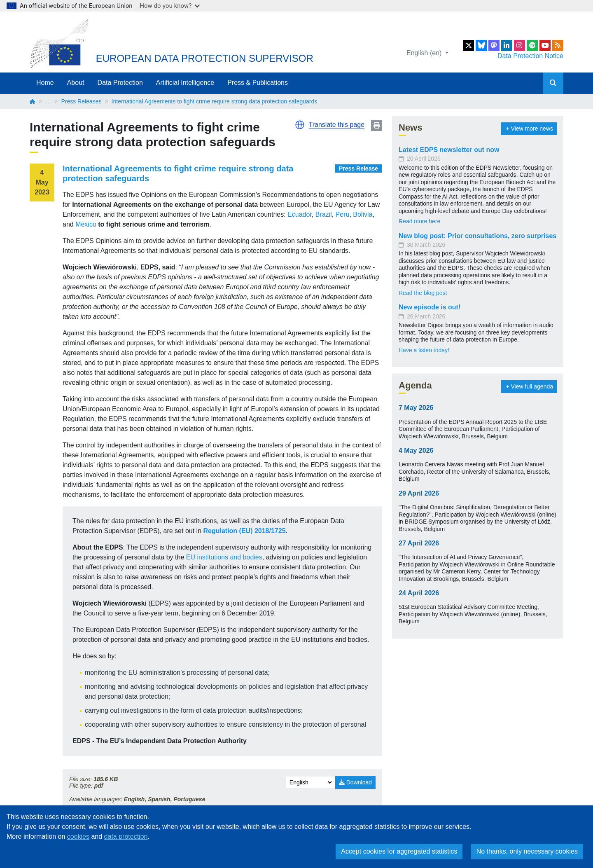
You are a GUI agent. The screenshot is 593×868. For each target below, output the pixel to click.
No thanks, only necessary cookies (527, 851)
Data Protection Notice (530, 56)
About (76, 83)
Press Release (358, 168)
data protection (126, 836)
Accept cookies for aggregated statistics (399, 851)
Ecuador (300, 214)
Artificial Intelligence (185, 83)
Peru (343, 214)
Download (355, 782)
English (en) (425, 53)
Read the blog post (423, 293)
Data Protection (120, 83)
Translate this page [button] (337, 125)
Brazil (324, 214)
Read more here (419, 221)
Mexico (86, 224)
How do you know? (170, 6)
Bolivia (363, 214)
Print (377, 125)
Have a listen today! (424, 350)
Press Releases (81, 101)
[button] (300, 125)
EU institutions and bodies (224, 557)
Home (45, 83)
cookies (78, 836)
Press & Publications (258, 83)
